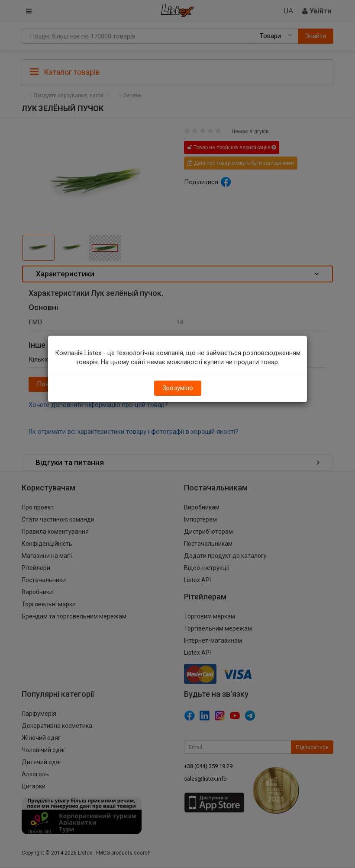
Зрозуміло (178, 388)
